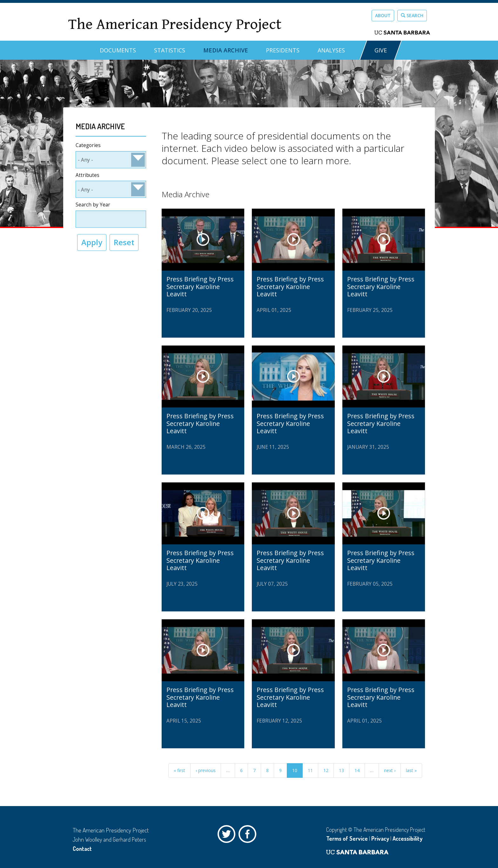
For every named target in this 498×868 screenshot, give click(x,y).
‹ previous (206, 770)
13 (341, 770)
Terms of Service (347, 838)
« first (179, 770)
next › (390, 770)
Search (412, 15)
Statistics (170, 50)
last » (411, 770)
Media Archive (226, 50)
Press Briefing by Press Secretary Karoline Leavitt (200, 286)
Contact (82, 849)
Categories (88, 145)
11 (310, 770)
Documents (118, 50)
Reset (124, 242)
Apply (92, 242)
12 (326, 770)
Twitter (228, 836)
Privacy (380, 838)
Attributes (87, 175)
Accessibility (407, 838)
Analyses (331, 50)
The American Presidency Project (175, 24)
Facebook (249, 836)
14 (357, 770)
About (383, 15)
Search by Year (93, 205)
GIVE (381, 50)
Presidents (283, 50)
